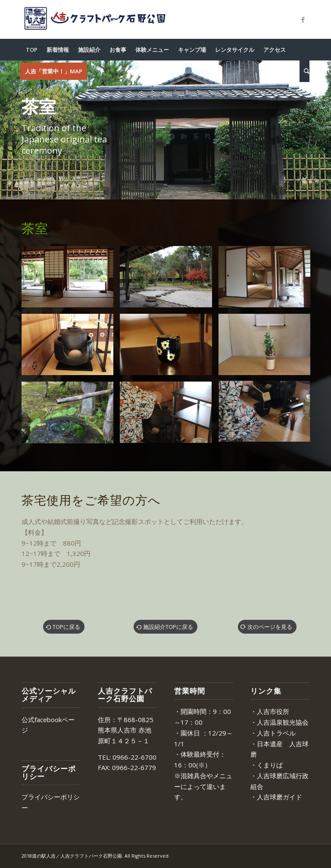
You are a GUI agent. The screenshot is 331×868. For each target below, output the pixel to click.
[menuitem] (32, 50)
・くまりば (267, 765)
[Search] (304, 71)
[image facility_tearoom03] (169, 280)
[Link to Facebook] (303, 19)
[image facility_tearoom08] (71, 415)
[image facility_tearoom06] (169, 348)
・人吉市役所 (270, 711)
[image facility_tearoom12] (268, 415)
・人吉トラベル (273, 733)
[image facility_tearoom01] (71, 280)
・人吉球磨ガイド (276, 797)
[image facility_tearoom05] (71, 348)
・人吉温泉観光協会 (279, 722)
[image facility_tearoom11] (169, 415)
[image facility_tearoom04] (268, 280)
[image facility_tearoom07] (268, 348)
